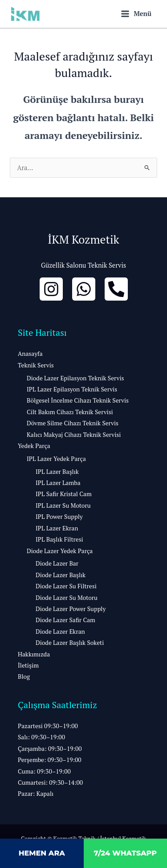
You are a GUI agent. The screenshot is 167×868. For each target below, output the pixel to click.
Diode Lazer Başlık (61, 575)
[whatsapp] (84, 289)
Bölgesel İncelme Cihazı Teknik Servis (78, 400)
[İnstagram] (51, 289)
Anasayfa (30, 354)
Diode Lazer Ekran (60, 632)
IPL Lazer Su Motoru (63, 505)
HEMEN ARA (42, 853)
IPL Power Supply (59, 517)
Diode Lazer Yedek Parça (60, 551)
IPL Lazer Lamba (58, 483)
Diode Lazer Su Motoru (67, 598)
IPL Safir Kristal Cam (64, 494)
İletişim (28, 665)
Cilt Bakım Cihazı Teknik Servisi (70, 412)
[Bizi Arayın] (116, 289)
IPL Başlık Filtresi (59, 539)
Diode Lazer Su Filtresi (66, 586)
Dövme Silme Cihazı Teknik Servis (73, 423)
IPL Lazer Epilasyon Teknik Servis (72, 389)
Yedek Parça (34, 446)
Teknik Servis (36, 365)
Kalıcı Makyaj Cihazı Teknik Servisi (74, 435)
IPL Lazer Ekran (57, 528)
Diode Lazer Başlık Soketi (70, 643)
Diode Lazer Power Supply (71, 609)
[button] (83, 760)
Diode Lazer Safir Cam (65, 620)
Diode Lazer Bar (57, 563)
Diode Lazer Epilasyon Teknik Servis (75, 378)
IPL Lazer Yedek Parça (56, 459)
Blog (24, 676)
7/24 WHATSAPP (125, 853)
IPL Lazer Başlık (57, 472)
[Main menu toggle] (136, 14)
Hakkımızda (34, 654)
